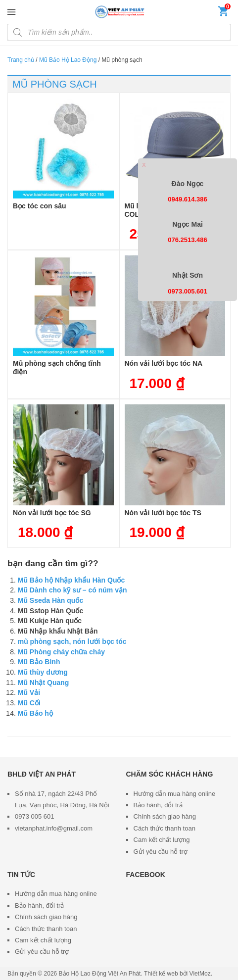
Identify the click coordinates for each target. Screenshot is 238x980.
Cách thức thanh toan (165, 828)
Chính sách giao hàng (165, 816)
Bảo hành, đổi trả (158, 805)
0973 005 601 (35, 816)
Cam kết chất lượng (162, 840)
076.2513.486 (188, 240)
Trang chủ (21, 60)
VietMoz (200, 974)
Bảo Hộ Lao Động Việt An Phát (100, 974)
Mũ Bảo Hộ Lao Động (68, 60)
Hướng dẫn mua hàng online (175, 794)
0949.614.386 (188, 199)
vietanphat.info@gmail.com (54, 828)
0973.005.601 (188, 291)
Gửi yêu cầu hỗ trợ (161, 852)
